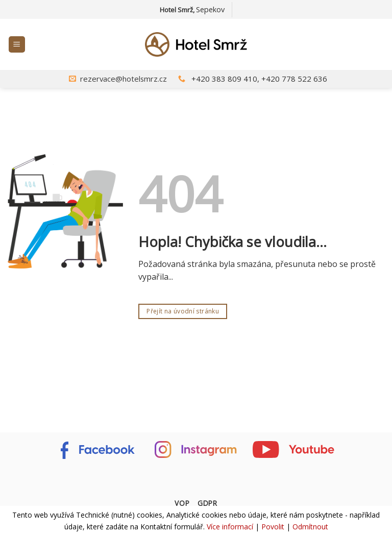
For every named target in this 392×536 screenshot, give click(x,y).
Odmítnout (310, 527)
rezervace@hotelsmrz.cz (124, 79)
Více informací (230, 527)
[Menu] (17, 45)
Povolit (273, 527)
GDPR (207, 503)
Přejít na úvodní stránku (183, 311)
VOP (182, 503)
